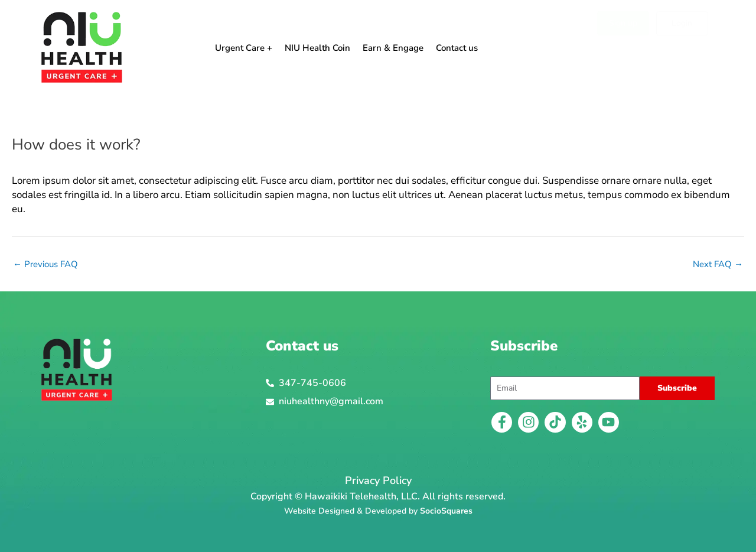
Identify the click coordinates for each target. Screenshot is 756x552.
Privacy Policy (378, 480)
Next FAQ (718, 264)
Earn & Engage (393, 48)
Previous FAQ (45, 264)
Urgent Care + (244, 48)
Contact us (457, 48)
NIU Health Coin (317, 48)
